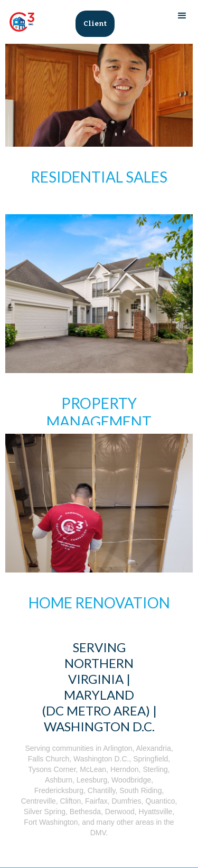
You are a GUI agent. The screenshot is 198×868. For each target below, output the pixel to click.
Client (95, 23)
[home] (19, 22)
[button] (182, 16)
